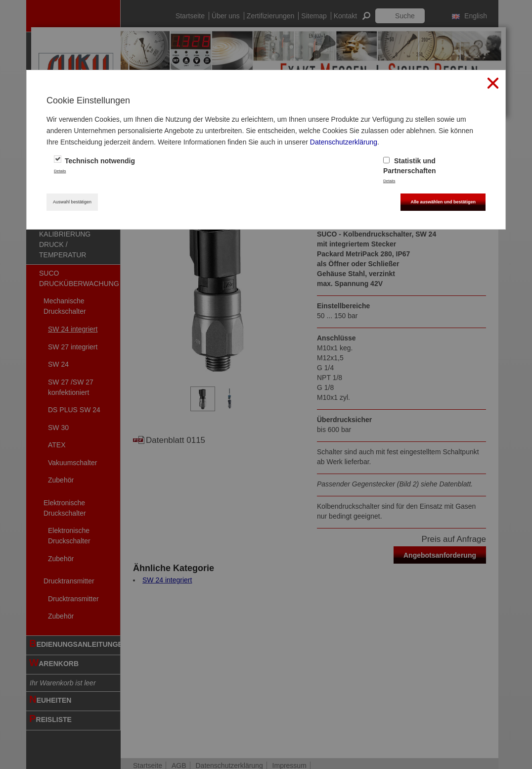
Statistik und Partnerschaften (410, 165)
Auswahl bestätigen (72, 202)
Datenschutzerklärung (344, 142)
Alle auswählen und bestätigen (443, 202)
